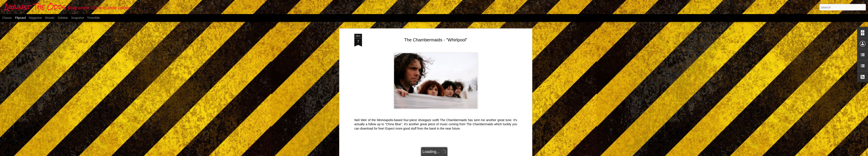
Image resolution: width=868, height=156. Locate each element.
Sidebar (63, 18)
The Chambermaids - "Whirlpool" (436, 40)
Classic (7, 18)
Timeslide (93, 18)
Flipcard (20, 18)
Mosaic (50, 18)
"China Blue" (394, 124)
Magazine (35, 18)
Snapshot (78, 18)
